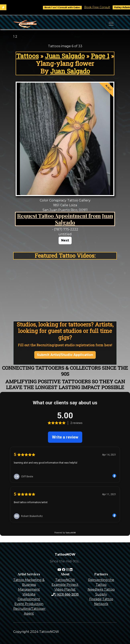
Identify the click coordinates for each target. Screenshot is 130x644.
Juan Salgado (65, 56)
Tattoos (27, 56)
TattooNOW (65, 580)
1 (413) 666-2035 (65, 594)
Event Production (29, 604)
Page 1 (100, 56)
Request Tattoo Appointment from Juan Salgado (65, 219)
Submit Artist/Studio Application (65, 355)
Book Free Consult (100, 7)
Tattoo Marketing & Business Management (29, 585)
